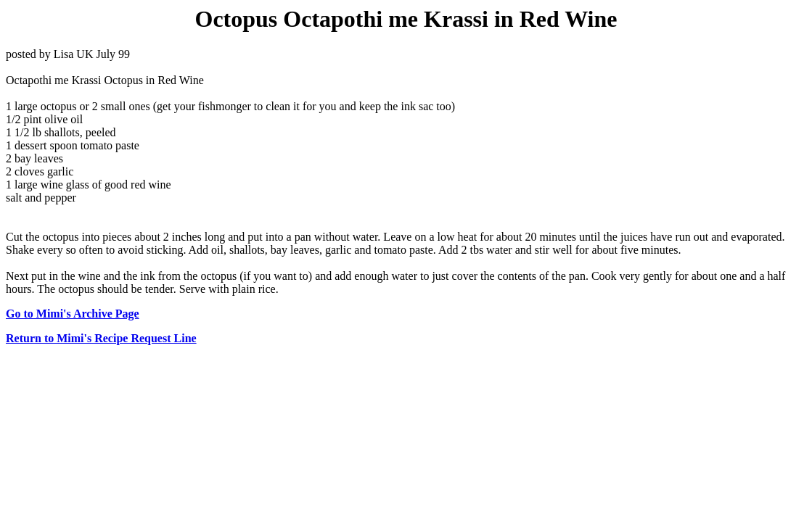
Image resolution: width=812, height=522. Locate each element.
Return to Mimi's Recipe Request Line (101, 338)
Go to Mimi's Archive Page (73, 314)
